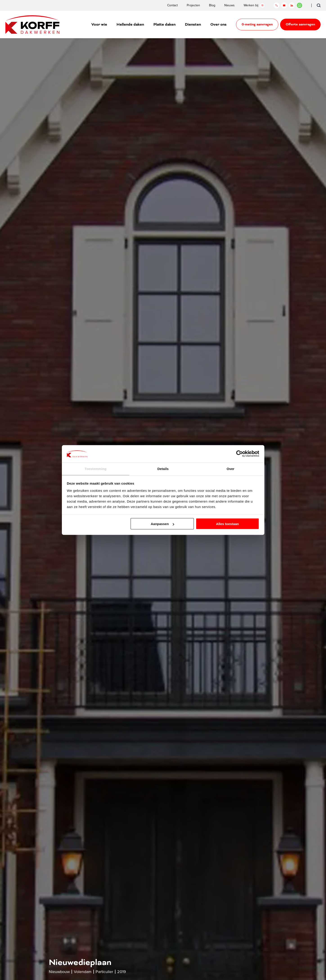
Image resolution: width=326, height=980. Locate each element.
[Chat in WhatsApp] (299, 5)
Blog (212, 5)
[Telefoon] (277, 5)
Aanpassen (162, 524)
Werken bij (254, 5)
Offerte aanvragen (300, 24)
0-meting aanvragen (257, 24)
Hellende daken (130, 24)
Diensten (193, 24)
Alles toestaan (227, 524)
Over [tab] (230, 469)
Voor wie (99, 24)
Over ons (218, 24)
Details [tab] (163, 469)
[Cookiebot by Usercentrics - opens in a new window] (239, 454)
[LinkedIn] (292, 5)
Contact (172, 5)
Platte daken (164, 24)
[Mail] (284, 5)
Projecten (193, 5)
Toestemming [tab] (96, 469)
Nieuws (229, 5)
